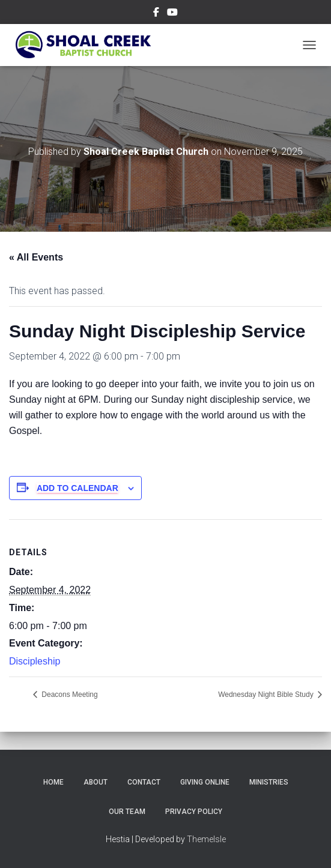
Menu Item (156, 14)
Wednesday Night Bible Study (267, 695)
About (96, 782)
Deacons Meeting (69, 695)
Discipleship (35, 661)
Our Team (127, 812)
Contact (144, 782)
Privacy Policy (194, 812)
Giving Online (205, 782)
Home (53, 782)
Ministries (269, 782)
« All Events (36, 257)
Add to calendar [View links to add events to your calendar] (77, 488)
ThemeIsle (206, 839)
